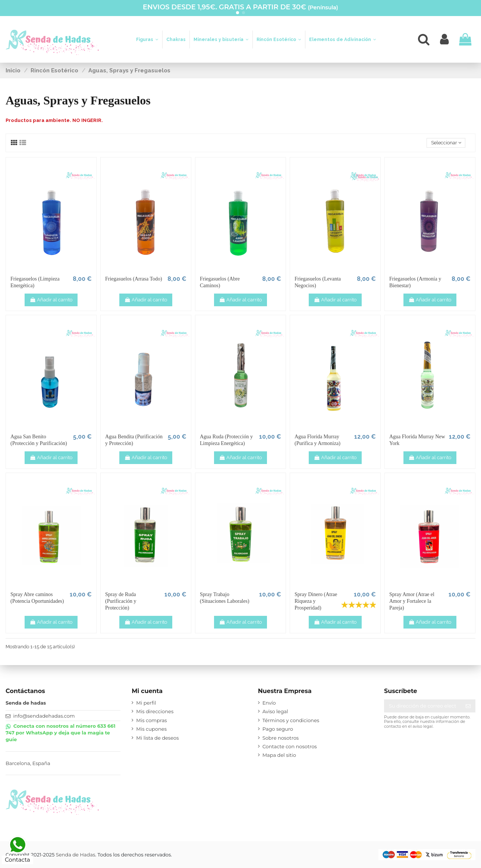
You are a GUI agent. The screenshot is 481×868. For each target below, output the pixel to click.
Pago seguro (278, 729)
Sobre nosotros (281, 738)
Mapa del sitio (279, 755)
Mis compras (151, 720)
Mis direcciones (155, 711)
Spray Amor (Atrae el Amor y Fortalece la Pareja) (412, 601)
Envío (269, 703)
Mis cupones (151, 729)
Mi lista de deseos (157, 738)
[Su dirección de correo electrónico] (422, 706)
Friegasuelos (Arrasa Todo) (134, 279)
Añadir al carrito (51, 300)
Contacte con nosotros (290, 746)
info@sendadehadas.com (44, 716)
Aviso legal (275, 711)
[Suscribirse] (468, 706)
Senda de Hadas (76, 855)
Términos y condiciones (291, 720)
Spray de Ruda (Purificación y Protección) (121, 601)
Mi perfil (146, 703)
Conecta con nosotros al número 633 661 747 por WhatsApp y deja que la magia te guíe (61, 733)
